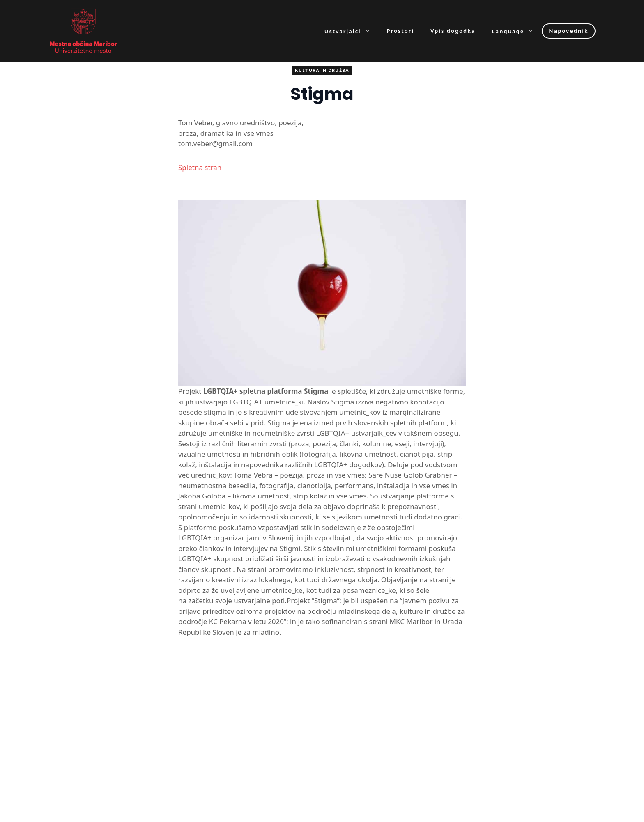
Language (517, 31)
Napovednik (568, 31)
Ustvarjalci (352, 31)
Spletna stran (200, 167)
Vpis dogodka (453, 31)
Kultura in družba (322, 70)
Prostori (400, 31)
